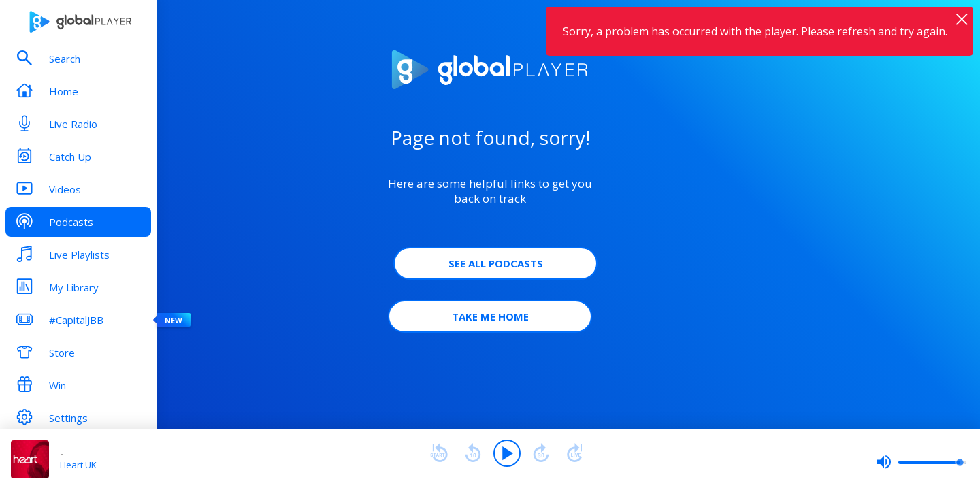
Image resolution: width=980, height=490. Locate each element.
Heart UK (78, 465)
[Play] (507, 453)
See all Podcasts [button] (496, 263)
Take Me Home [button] (490, 316)
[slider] (921, 462)
